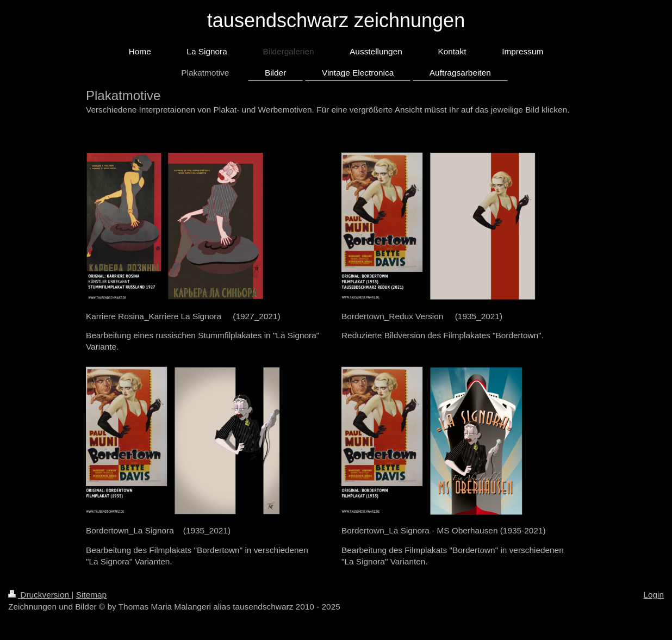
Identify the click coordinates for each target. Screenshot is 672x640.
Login (654, 595)
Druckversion (40, 595)
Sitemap (91, 595)
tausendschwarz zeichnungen (336, 20)
